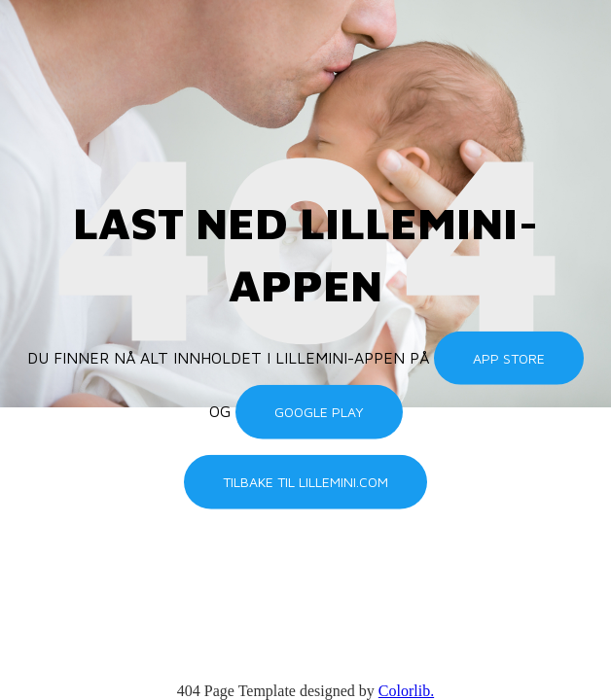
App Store (509, 358)
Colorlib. (406, 691)
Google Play (319, 412)
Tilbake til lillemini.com (305, 482)
